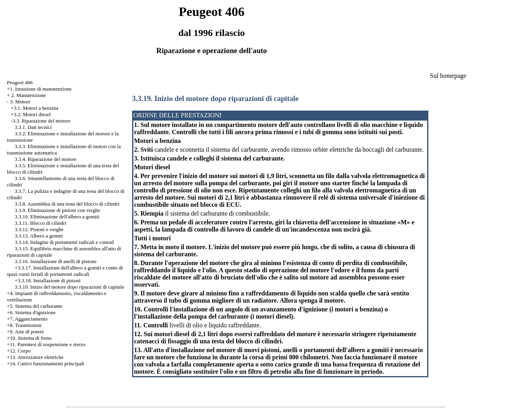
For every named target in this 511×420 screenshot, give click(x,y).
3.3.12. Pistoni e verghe (39, 229)
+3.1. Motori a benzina (35, 108)
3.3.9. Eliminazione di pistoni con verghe (57, 210)
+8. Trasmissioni (24, 325)
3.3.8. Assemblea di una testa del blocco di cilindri (67, 204)
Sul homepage (448, 76)
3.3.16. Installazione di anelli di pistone (56, 261)
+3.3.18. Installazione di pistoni (48, 280)
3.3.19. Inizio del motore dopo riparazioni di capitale (69, 287)
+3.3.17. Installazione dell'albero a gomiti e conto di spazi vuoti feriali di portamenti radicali (65, 271)
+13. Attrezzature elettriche (35, 357)
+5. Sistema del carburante (35, 306)
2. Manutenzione (29, 95)
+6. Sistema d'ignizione (31, 312)
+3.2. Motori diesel (31, 114)
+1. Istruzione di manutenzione (39, 89)
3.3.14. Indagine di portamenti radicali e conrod (64, 242)
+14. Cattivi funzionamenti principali (46, 364)
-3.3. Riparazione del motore (41, 121)
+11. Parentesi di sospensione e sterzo (46, 344)
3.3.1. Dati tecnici (33, 127)
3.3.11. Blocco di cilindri (41, 223)
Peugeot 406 (20, 82)
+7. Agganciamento (27, 319)
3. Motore (20, 102)
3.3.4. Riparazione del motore (46, 159)
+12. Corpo (19, 351)
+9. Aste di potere (25, 332)
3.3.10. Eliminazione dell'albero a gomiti (57, 217)
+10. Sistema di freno (29, 338)
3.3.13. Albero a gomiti (39, 236)
